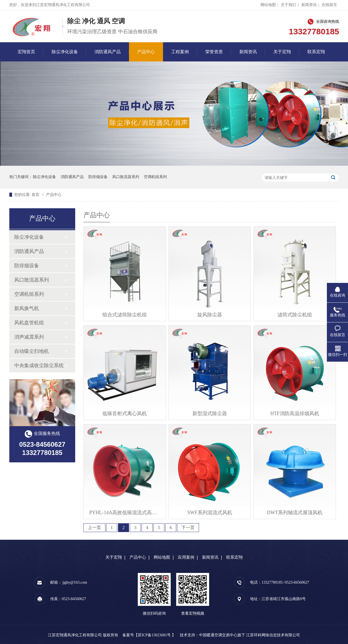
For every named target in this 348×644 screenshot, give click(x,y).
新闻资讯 (309, 5)
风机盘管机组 (29, 323)
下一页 (188, 528)
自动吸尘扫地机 (32, 351)
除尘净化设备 (65, 52)
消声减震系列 (29, 337)
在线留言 (329, 5)
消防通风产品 (108, 52)
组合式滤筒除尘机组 (125, 315)
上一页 (94, 528)
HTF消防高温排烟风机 (295, 414)
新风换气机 (27, 308)
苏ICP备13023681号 (154, 635)
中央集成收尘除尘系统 (39, 365)
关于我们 (288, 5)
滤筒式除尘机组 (295, 315)
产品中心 (146, 52)
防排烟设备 (98, 177)
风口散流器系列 (126, 177)
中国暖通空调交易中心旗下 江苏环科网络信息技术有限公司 (249, 635)
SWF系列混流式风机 (210, 513)
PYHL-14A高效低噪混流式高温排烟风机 (125, 513)
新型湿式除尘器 (210, 414)
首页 (36, 195)
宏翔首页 (26, 52)
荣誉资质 (214, 52)
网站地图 (268, 5)
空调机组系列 (155, 177)
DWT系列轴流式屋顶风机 (295, 513)
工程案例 (180, 52)
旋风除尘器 (210, 315)
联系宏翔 (316, 52)
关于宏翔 (282, 52)
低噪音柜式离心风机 (125, 414)
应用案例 (186, 557)
